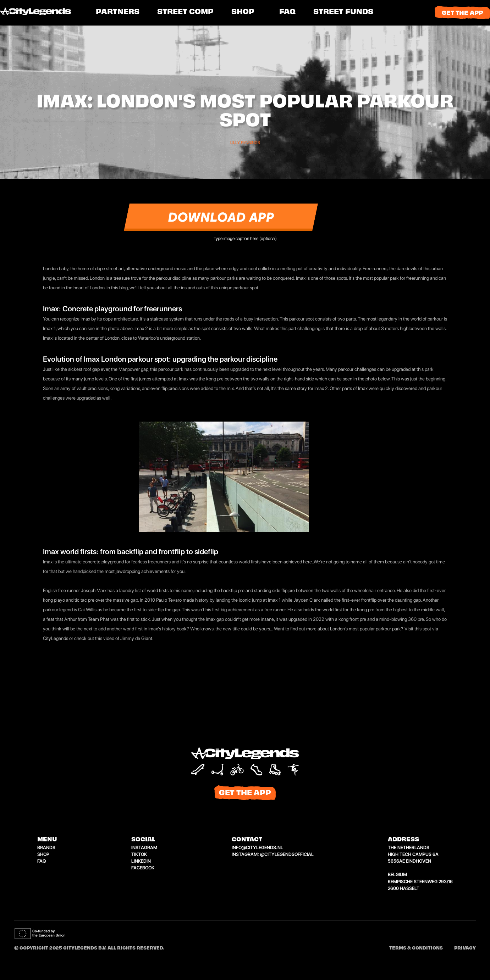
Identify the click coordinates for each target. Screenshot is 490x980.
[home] (44, 12)
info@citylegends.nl (257, 848)
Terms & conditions (416, 948)
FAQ (287, 12)
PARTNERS (118, 12)
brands (46, 848)
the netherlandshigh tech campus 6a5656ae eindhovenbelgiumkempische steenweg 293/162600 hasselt (420, 868)
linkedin (141, 861)
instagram (144, 848)
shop (243, 12)
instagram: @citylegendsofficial (273, 854)
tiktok (139, 854)
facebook (143, 868)
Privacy (465, 948)
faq (42, 861)
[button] (185, 12)
